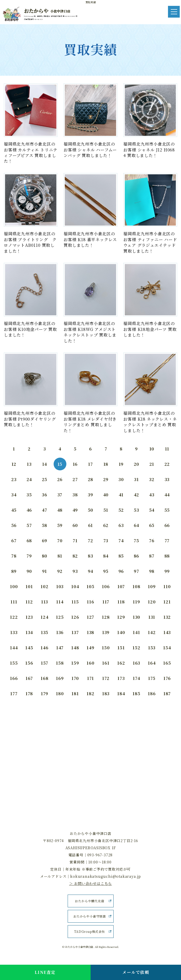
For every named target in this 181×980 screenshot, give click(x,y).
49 (75, 510)
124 (44, 617)
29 (106, 479)
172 (106, 678)
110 (167, 586)
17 (90, 464)
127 (90, 617)
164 (152, 663)
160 (90, 663)
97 (136, 571)
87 (152, 556)
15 (60, 464)
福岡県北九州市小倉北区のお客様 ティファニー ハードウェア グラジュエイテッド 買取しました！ (150, 242)
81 (60, 556)
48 (60, 510)
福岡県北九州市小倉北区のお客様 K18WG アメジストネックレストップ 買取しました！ (90, 332)
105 (90, 586)
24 (29, 479)
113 (45, 602)
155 (14, 663)
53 (136, 510)
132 (167, 617)
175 (152, 678)
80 (45, 556)
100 (14, 586)
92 (60, 571)
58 (45, 525)
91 (45, 571)
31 (136, 479)
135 (45, 632)
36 (45, 495)
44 (167, 495)
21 (152, 464)
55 (167, 510)
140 (121, 632)
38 (75, 495)
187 (167, 694)
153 (152, 648)
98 (152, 571)
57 (29, 525)
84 (106, 556)
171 (90, 678)
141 (136, 632)
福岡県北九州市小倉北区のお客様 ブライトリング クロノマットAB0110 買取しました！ (30, 242)
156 (29, 663)
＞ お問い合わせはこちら (91, 883)
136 (60, 632)
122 (14, 617)
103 (60, 586)
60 (75, 525)
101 (29, 586)
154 (167, 648)
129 (121, 617)
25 (45, 479)
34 (14, 495)
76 (152, 541)
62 (106, 525)
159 (75, 663)
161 (106, 663)
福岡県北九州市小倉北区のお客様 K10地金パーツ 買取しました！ (30, 329)
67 (14, 541)
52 (121, 510)
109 (152, 586)
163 (136, 663)
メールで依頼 (136, 972)
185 (136, 694)
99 (167, 571)
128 (106, 617)
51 (106, 510)
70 (60, 541)
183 (106, 694)
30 (121, 479)
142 (152, 632)
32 (152, 479)
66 (167, 525)
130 (136, 617)
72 (90, 541)
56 (14, 525)
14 (45, 464)
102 (44, 586)
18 (106, 464)
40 (106, 495)
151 (121, 648)
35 (29, 495)
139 (106, 632)
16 (75, 464)
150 (106, 648)
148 (75, 648)
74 (121, 541)
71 (75, 541)
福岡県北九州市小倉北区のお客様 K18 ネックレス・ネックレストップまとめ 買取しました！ (150, 422)
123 (29, 617)
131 (152, 617)
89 (14, 571)
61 (91, 525)
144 (14, 648)
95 (106, 571)
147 (60, 648)
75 (136, 541)
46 (29, 510)
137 (75, 632)
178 (29, 694)
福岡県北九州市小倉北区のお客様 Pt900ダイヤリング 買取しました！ (30, 419)
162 (121, 663)
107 (121, 586)
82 (75, 556)
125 (60, 617)
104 (75, 586)
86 (137, 556)
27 (75, 479)
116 (90, 602)
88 (167, 556)
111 (14, 602)
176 (167, 678)
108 (136, 586)
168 (44, 678)
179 (45, 694)
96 (121, 571)
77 (167, 541)
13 (29, 464)
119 (136, 602)
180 (60, 694)
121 (167, 602)
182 (90, 694)
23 (14, 479)
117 (106, 602)
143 (167, 632)
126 (75, 617)
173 (121, 678)
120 (152, 602)
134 (29, 632)
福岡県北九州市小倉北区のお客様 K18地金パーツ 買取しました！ (150, 329)
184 (121, 694)
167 (29, 678)
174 (136, 678)
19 (121, 464)
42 (137, 495)
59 (60, 525)
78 (14, 556)
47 (45, 510)
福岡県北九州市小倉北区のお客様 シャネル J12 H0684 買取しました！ (149, 150)
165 (167, 663)
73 (106, 541)
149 (90, 648)
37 (60, 495)
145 (29, 648)
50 (91, 510)
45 (14, 510)
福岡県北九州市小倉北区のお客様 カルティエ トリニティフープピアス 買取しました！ (31, 152)
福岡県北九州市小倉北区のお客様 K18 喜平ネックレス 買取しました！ (90, 239)
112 (29, 602)
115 (75, 602)
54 (152, 510)
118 (121, 602)
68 (29, 541)
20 (137, 464)
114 (60, 602)
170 (75, 678)
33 (167, 479)
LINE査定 (45, 972)
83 (90, 556)
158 (60, 663)
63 (121, 525)
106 (106, 586)
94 (91, 571)
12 (14, 464)
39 (90, 495)
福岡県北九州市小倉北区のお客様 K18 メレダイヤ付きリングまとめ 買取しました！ (90, 422)
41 (121, 495)
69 (45, 541)
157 (45, 663)
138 (90, 632)
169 (60, 678)
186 (152, 694)
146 (44, 648)
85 (121, 556)
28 (91, 479)
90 (29, 571)
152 (136, 648)
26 (60, 479)
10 (152, 449)
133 (14, 632)
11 (167, 449)
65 (152, 525)
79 (29, 556)
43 (152, 495)
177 (14, 694)
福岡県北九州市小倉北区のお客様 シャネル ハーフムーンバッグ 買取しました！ (90, 150)
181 (75, 694)
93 (75, 571)
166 (14, 678)
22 (167, 464)
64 (137, 525)
